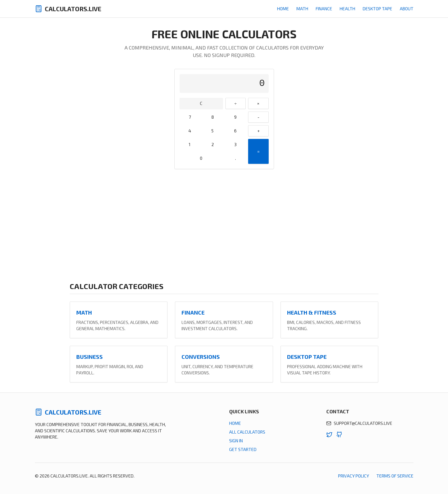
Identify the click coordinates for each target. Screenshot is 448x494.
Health (347, 9)
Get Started (243, 449)
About (407, 9)
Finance (324, 9)
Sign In (236, 441)
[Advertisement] (224, 225)
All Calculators (247, 432)
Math (302, 9)
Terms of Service (395, 476)
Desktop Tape (377, 9)
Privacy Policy (354, 476)
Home (283, 9)
